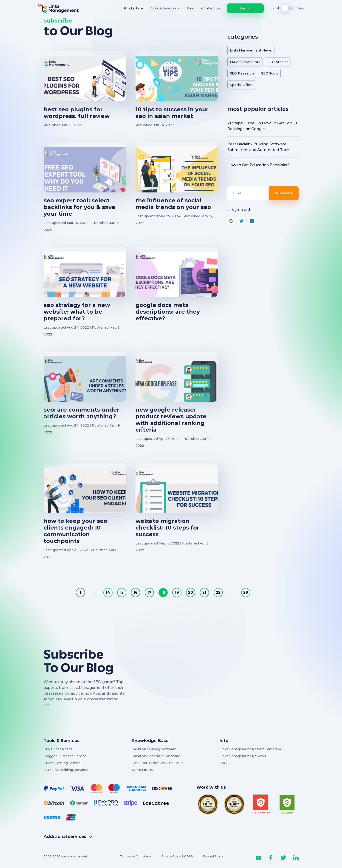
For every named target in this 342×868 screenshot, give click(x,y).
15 (122, 592)
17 (149, 592)
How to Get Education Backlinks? (258, 165)
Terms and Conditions (136, 856)
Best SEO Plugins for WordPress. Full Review (77, 113)
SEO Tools (270, 73)
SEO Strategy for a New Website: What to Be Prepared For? (77, 312)
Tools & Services (163, 8)
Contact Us (211, 8)
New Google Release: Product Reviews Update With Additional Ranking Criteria (171, 420)
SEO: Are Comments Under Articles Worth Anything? (82, 413)
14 (108, 592)
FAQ (223, 763)
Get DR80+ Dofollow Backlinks (157, 763)
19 (177, 592)
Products (131, 8)
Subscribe (284, 193)
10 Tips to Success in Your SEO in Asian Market (172, 113)
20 (191, 592)
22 (218, 592)
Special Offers (242, 85)
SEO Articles (278, 62)
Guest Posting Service (62, 763)
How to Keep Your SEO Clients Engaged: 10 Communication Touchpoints (75, 531)
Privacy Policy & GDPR (177, 856)
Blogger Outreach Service (65, 756)
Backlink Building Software (154, 749)
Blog (191, 8)
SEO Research (242, 73)
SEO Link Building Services (66, 770)
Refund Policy (213, 856)
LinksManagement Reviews (243, 756)
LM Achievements (245, 62)
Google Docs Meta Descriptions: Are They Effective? (168, 312)
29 (246, 592)
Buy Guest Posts (58, 749)
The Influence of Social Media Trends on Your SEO (173, 204)
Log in (245, 8)
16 (136, 592)
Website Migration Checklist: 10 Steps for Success (167, 528)
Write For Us (142, 770)
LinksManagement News (251, 50)
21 (204, 592)
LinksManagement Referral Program (250, 749)
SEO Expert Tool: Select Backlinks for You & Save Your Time (79, 207)
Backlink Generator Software (156, 756)
